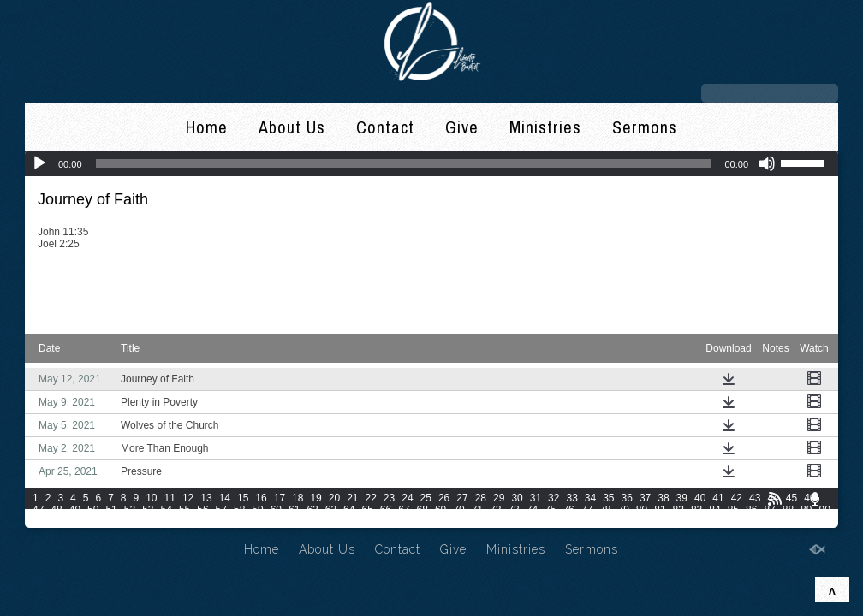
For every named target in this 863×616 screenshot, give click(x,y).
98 (167, 522)
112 (494, 522)
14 (225, 498)
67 (404, 510)
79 (624, 510)
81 (660, 510)
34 (590, 498)
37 (645, 498)
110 (446, 522)
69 (440, 510)
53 (148, 510)
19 (315, 498)
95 (111, 522)
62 (312, 510)
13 (206, 498)
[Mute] (767, 163)
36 (627, 498)
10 (151, 498)
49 (75, 510)
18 (298, 498)
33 (571, 498)
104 (301, 522)
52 (130, 510)
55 (185, 510)
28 (481, 498)
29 (499, 498)
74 (532, 510)
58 (239, 510)
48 (56, 510)
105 (325, 522)
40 (700, 498)
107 (373, 522)
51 (111, 510)
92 (56, 522)
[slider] (404, 163)
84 (714, 510)
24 (407, 498)
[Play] (39, 163)
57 (221, 510)
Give (462, 127)
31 (536, 498)
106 (349, 522)
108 (397, 522)
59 (257, 510)
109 (422, 522)
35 (608, 498)
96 (130, 522)
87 (769, 510)
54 (167, 510)
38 (663, 498)
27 (462, 498)
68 (423, 510)
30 (517, 498)
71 (477, 510)
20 (334, 498)
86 (751, 510)
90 (824, 510)
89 (806, 510)
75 (550, 510)
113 (518, 522)
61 (294, 510)
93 (75, 522)
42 (737, 498)
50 (93, 510)
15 (243, 498)
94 (93, 522)
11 (170, 498)
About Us (292, 127)
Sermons (645, 127)
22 (371, 498)
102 (253, 522)
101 (229, 522)
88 (788, 510)
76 (568, 510)
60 (276, 510)
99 (185, 522)
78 (605, 510)
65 (367, 510)
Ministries (545, 127)
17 (280, 498)
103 (277, 522)
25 (426, 498)
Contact (385, 127)
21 (352, 498)
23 (389, 498)
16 (261, 498)
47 (38, 510)
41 (718, 498)
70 (458, 510)
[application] (431, 163)
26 (444, 498)
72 (495, 510)
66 (386, 510)
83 (696, 510)
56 (202, 510)
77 (587, 510)
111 (470, 522)
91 (38, 522)
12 (188, 498)
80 (642, 510)
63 (331, 510)
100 (205, 522)
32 (554, 498)
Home (207, 127)
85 (733, 510)
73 (513, 510)
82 (678, 510)
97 (148, 522)
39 (682, 498)
